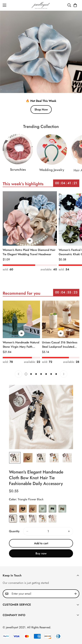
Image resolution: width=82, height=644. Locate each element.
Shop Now (41, 109)
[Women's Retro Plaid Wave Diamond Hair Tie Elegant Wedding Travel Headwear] (30, 218)
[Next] (64, 374)
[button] (75, 5)
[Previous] (18, 374)
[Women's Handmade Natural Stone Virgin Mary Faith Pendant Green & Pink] (21, 319)
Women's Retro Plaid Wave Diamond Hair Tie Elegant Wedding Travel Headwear (29, 252)
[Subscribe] (75, 594)
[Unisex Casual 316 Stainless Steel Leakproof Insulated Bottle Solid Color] (61, 319)
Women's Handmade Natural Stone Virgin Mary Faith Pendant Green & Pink (21, 345)
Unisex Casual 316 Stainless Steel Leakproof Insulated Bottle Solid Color (60, 345)
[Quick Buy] (30, 241)
